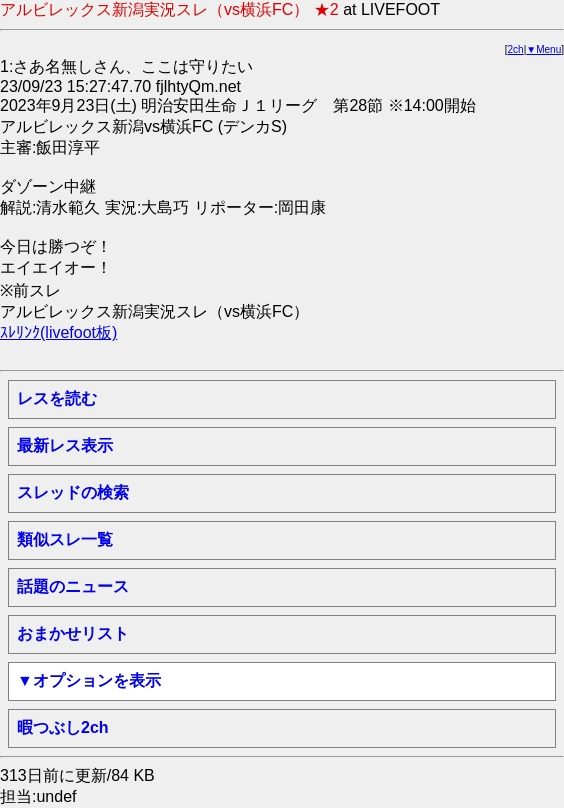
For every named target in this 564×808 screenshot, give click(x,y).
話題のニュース (73, 586)
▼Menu (543, 49)
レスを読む (57, 398)
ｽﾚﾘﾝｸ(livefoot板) (58, 332)
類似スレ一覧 (65, 539)
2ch (516, 49)
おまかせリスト (73, 633)
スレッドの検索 (73, 492)
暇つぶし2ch (63, 727)
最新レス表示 (65, 445)
